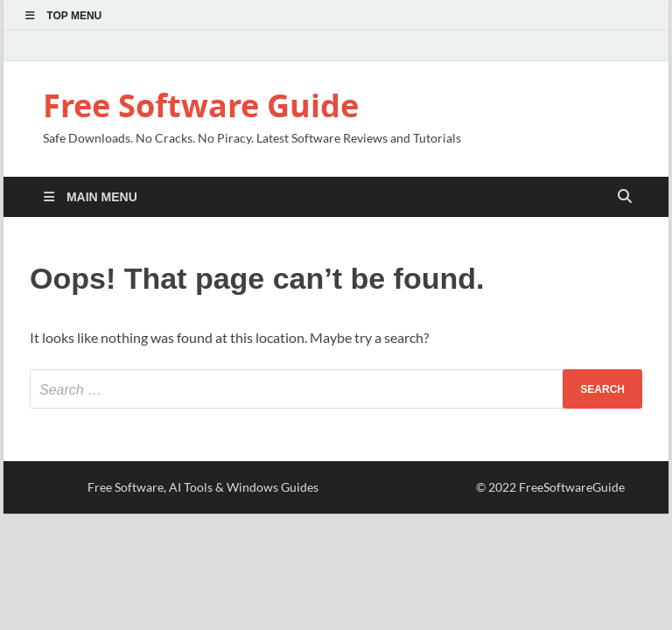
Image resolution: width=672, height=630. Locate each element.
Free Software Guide (201, 105)
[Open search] (625, 197)
